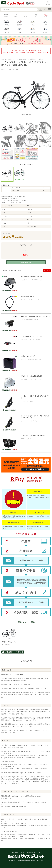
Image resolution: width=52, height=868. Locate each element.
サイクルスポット (23, 59)
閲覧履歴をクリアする (13, 652)
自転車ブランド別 (12, 59)
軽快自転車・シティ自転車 (37, 59)
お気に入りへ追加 (26, 262)
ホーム (4, 59)
